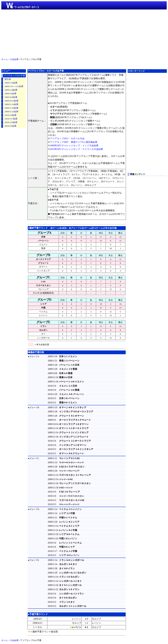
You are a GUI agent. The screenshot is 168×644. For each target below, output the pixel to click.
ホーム (5, 59)
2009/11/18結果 (11, 108)
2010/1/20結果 (11, 122)
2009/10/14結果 (11, 101)
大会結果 (14, 59)
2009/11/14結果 (11, 104)
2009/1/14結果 (11, 83)
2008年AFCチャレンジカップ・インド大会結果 (74, 145)
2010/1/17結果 (11, 119)
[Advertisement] (84, 33)
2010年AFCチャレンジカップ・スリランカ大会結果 (77, 149)
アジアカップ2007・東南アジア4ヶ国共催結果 (74, 142)
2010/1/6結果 (10, 115)
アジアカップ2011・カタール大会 (67, 138)
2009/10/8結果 (11, 97)
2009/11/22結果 (11, 112)
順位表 (8, 79)
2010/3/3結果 (10, 126)
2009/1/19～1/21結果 (14, 86)
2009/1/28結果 (11, 90)
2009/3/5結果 (10, 94)
